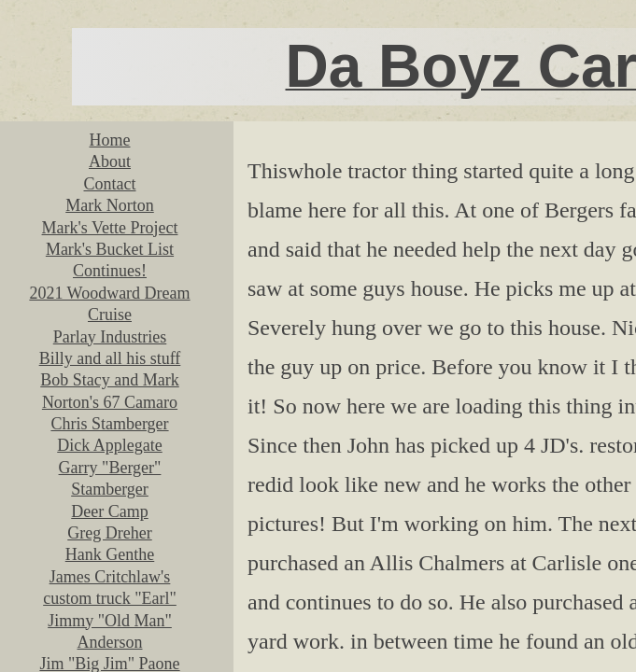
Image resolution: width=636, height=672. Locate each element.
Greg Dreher (109, 533)
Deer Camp (109, 511)
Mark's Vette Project (110, 228)
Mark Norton (109, 205)
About (110, 161)
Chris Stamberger (109, 424)
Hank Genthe (110, 554)
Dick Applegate (109, 445)
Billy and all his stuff (110, 358)
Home (110, 140)
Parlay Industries (110, 337)
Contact (110, 184)
